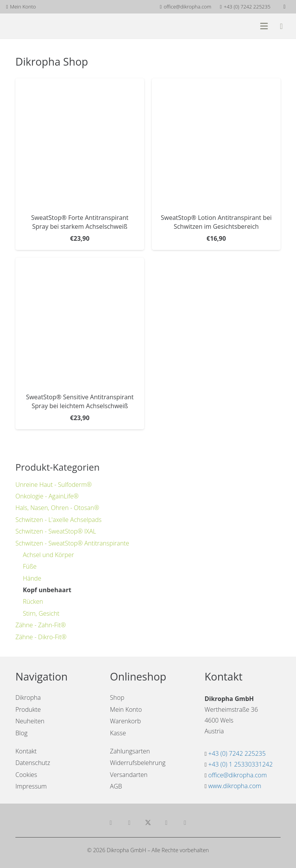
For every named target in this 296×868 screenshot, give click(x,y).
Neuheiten (30, 721)
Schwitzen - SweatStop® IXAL (56, 531)
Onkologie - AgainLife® (47, 496)
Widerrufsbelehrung (138, 763)
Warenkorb (125, 721)
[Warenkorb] (281, 26)
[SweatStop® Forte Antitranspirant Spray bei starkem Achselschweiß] (80, 143)
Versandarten (129, 775)
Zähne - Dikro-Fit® (41, 637)
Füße (30, 566)
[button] (264, 26)
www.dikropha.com (235, 786)
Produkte (28, 709)
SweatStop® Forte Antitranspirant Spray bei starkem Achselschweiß (80, 222)
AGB (116, 786)
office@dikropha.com (237, 775)
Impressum (31, 786)
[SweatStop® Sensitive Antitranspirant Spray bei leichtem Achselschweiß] (80, 323)
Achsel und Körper (48, 555)
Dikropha (28, 697)
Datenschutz (33, 763)
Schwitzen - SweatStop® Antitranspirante (72, 543)
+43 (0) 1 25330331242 (240, 764)
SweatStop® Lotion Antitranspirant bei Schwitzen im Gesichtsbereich (216, 222)
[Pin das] (185, 823)
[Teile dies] (129, 823)
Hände (32, 578)
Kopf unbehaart (47, 590)
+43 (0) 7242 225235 (237, 753)
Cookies (26, 775)
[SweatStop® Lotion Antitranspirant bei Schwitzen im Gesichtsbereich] (216, 143)
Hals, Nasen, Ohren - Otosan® (57, 508)
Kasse (118, 733)
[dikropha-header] (43, 26)
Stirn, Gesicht (41, 613)
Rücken (33, 601)
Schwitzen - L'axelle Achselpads (59, 520)
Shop (117, 697)
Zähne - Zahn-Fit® (41, 625)
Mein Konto (126, 709)
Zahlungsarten (130, 751)
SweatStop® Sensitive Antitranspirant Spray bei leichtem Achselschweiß (80, 402)
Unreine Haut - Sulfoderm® (54, 485)
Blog (21, 733)
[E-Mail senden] (111, 823)
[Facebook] (284, 7)
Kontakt (26, 751)
